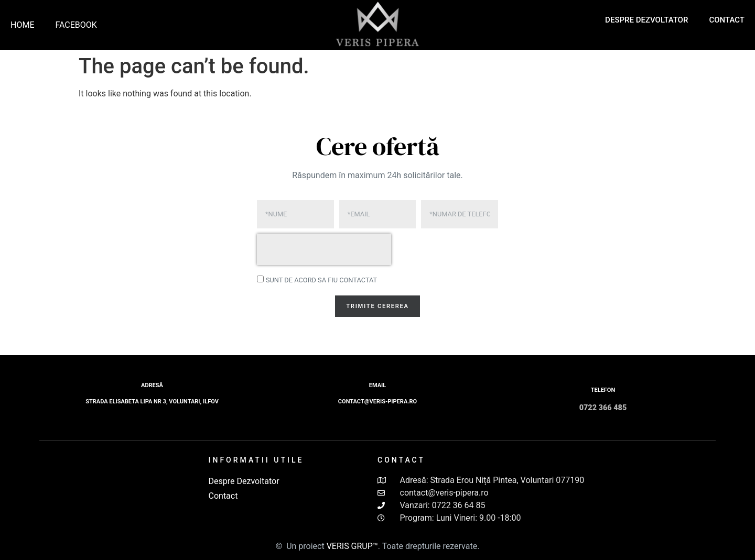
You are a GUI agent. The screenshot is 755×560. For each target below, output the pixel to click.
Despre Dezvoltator (646, 20)
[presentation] (324, 249)
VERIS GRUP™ (352, 546)
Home (22, 25)
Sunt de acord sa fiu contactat (321, 280)
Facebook (76, 25)
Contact (727, 20)
